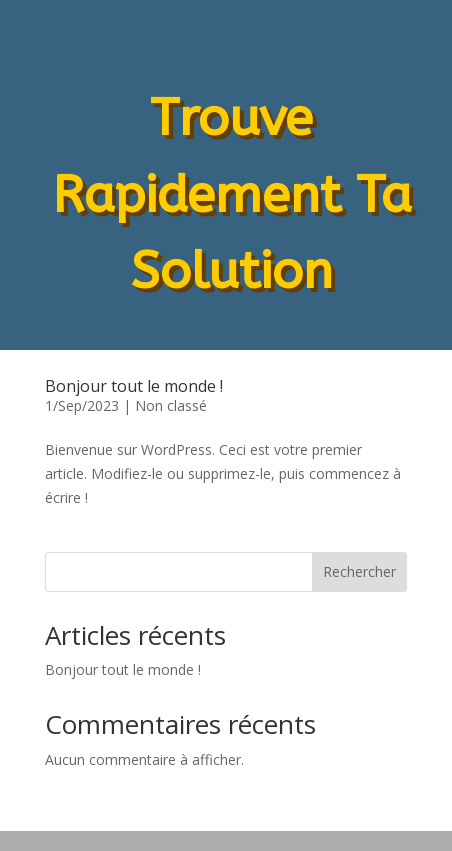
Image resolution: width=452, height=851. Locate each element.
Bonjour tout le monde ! (134, 386)
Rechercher (359, 571)
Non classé (171, 405)
